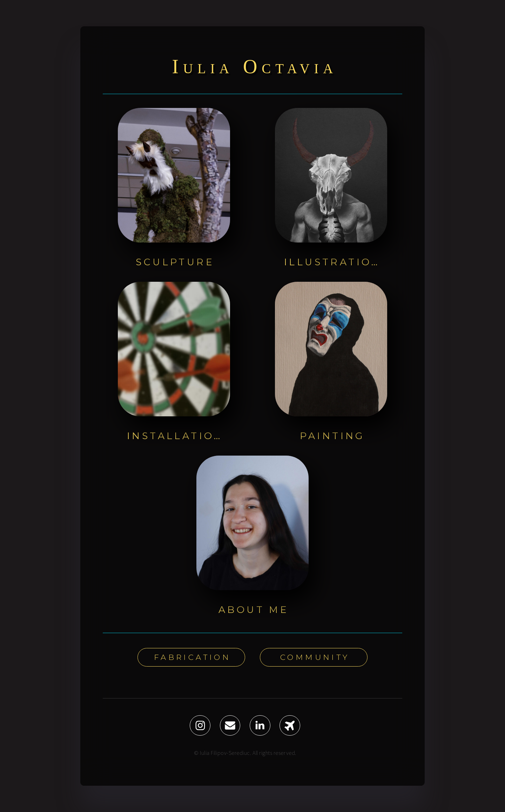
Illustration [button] (333, 262)
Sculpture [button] (175, 262)
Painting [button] (332, 436)
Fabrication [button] (192, 657)
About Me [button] (254, 610)
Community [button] (315, 657)
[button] (200, 726)
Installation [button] (176, 436)
